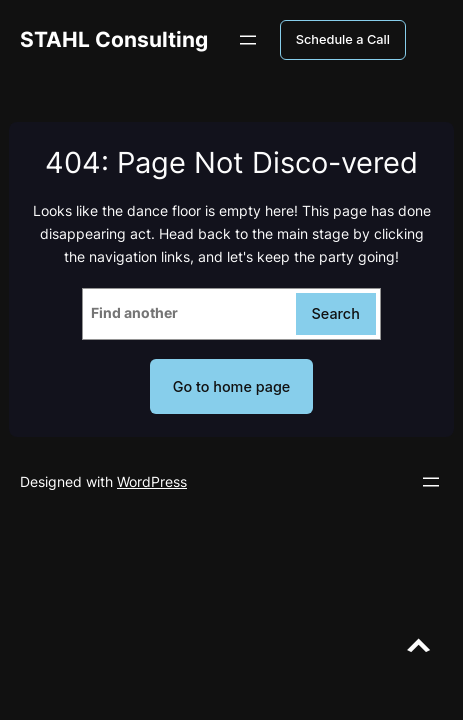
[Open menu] (248, 40)
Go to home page (232, 386)
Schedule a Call (343, 39)
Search (336, 313)
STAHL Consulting (114, 39)
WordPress (152, 481)
